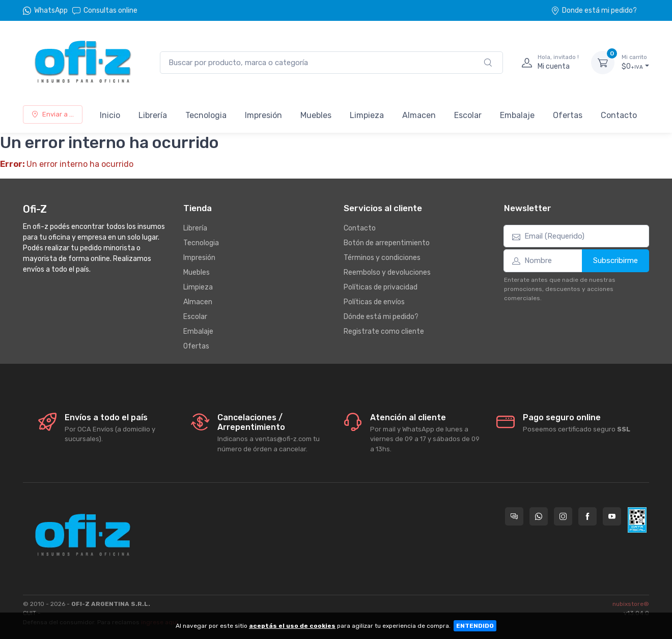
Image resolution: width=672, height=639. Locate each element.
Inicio (110, 115)
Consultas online (105, 10)
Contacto (619, 115)
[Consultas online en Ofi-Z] (514, 516)
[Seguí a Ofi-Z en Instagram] (563, 516)
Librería (153, 115)
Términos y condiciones (382, 258)
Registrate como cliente (384, 331)
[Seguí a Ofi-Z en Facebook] (587, 516)
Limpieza (367, 115)
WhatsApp (51, 10)
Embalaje (517, 115)
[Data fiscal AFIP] (637, 520)
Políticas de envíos (374, 302)
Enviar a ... (53, 114)
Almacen (419, 115)
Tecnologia (206, 115)
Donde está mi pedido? (594, 10)
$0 (635, 62)
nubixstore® (631, 604)
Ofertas (568, 115)
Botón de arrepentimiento (387, 243)
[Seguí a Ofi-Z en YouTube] (612, 516)
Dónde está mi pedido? (381, 317)
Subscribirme (615, 260)
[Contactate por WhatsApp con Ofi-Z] (539, 516)
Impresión (263, 115)
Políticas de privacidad (381, 287)
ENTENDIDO (475, 626)
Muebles (316, 115)
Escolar (468, 115)
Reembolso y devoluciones (387, 272)
